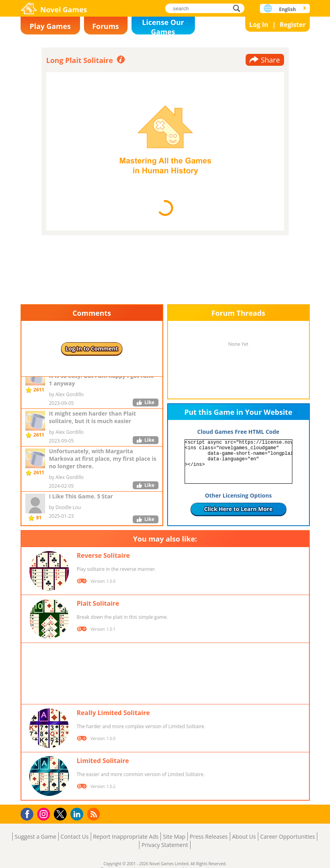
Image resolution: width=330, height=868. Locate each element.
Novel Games (64, 10)
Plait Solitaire (98, 603)
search (239, 8)
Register (293, 25)
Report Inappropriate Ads (126, 837)
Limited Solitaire (103, 761)
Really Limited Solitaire (113, 713)
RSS (94, 814)
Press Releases (209, 837)
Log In (259, 25)
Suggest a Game (35, 837)
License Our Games (163, 26)
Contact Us (75, 837)
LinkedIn (78, 814)
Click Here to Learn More (238, 509)
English (287, 9)
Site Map (174, 837)
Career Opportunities (288, 837)
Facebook (29, 813)
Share (270, 60)
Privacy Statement (165, 845)
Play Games (50, 26)
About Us (244, 837)
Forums (106, 26)
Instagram (45, 814)
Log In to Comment (92, 348)
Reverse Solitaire (103, 555)
